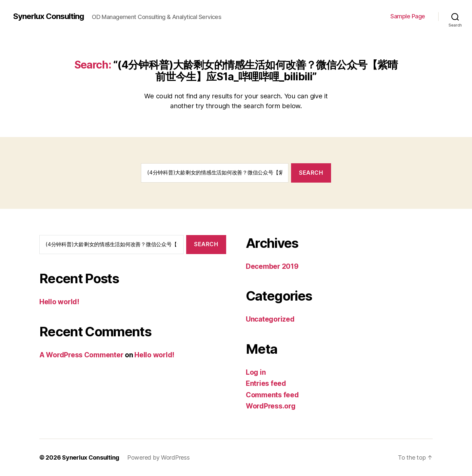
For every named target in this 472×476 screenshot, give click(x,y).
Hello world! (59, 302)
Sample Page (408, 16)
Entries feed (266, 383)
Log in (256, 372)
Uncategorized (270, 319)
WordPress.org (271, 406)
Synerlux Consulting (49, 16)
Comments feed (272, 395)
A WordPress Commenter (81, 355)
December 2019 (272, 266)
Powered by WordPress (158, 457)
